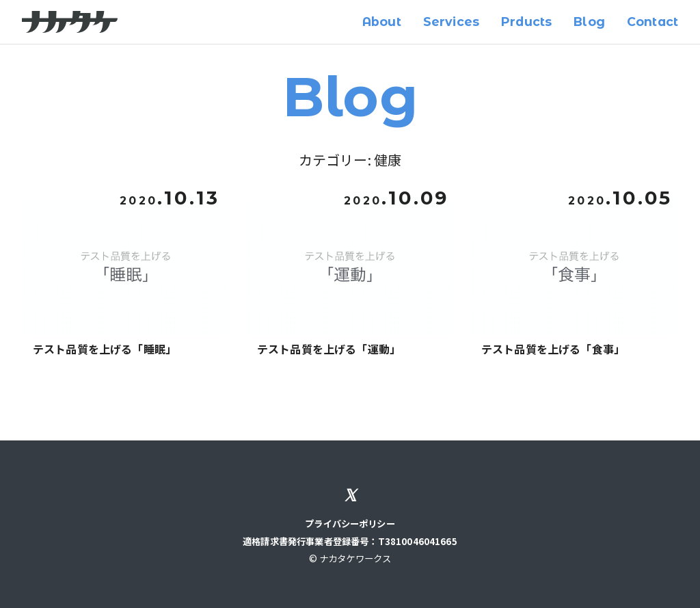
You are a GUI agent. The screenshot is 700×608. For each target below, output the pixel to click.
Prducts (526, 22)
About (382, 22)
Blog (589, 22)
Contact (652, 22)
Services (451, 22)
